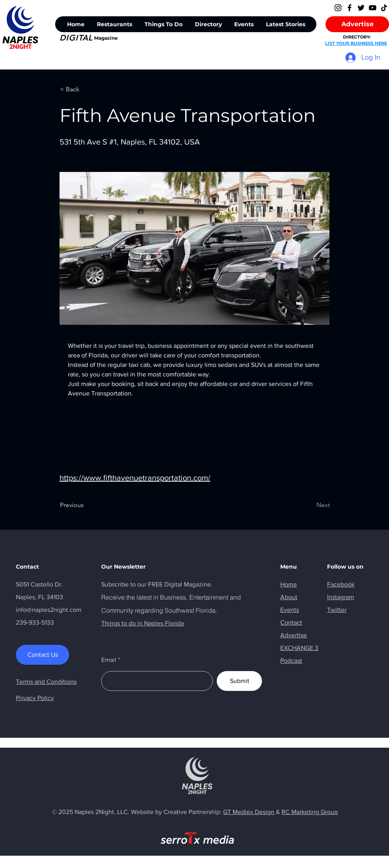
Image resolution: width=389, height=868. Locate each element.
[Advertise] (357, 24)
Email (109, 660)
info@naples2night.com (49, 610)
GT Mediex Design (249, 812)
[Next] (310, 505)
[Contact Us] (42, 655)
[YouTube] (373, 8)
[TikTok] (384, 8)
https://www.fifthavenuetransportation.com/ (135, 478)
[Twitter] (361, 8)
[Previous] (86, 505)
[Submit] (239, 681)
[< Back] (86, 89)
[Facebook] (350, 8)
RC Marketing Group (310, 812)
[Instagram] (338, 8)
